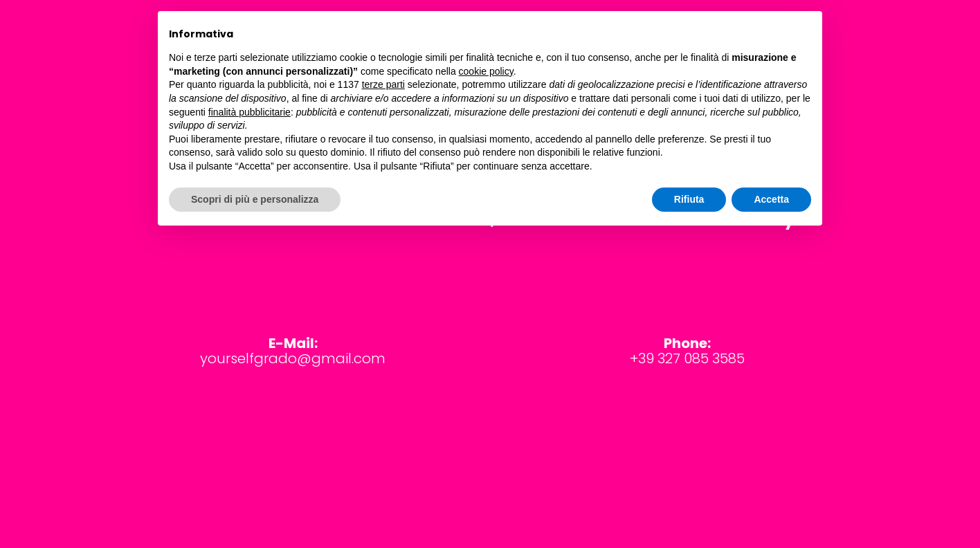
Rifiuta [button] (689, 199)
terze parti (383, 84)
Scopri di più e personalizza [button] (255, 199)
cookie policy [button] (486, 71)
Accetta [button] (771, 199)
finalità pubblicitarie (249, 112)
